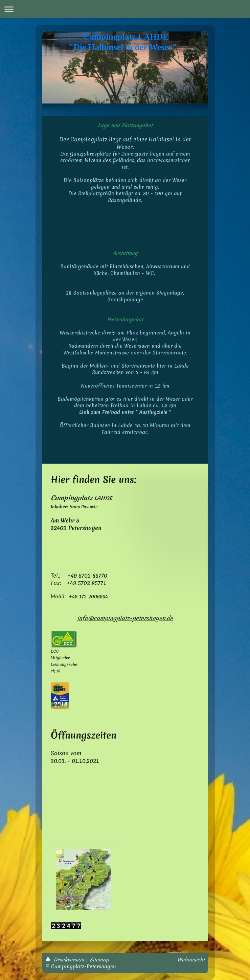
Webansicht (191, 960)
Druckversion (66, 960)
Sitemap (99, 960)
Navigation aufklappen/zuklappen (125, 9)
